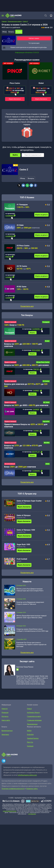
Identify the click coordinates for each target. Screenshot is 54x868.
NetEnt (29, 732)
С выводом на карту (34, 718)
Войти (15, 155)
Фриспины (5, 736)
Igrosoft (19, 562)
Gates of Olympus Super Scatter (29, 502)
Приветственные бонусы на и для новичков (26, 426)
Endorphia (30, 736)
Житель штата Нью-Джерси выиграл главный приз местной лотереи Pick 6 (30, 591)
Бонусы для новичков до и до (26, 386)
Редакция (5, 714)
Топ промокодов (34, 43)
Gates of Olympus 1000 (26, 531)
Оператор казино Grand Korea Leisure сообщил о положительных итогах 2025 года (32, 631)
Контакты (5, 718)
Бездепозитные (7, 732)
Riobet (41, 83)
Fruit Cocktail (22, 560)
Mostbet (47, 444)
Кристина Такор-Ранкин (25, 668)
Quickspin (30, 747)
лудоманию (32, 815)
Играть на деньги (41, 215)
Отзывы (19, 32)
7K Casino (46, 382)
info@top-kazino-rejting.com (27, 776)
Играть (32, 333)
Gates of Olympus (24, 517)
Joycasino (46, 422)
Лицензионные (32, 725)
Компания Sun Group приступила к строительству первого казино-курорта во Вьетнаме (31, 646)
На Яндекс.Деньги (33, 714)
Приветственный (10, 322)
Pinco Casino (15, 83)
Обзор (4, 32)
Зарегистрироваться (33, 155)
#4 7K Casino (22, 266)
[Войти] (50, 16)
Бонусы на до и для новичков (23, 448)
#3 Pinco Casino (23, 246)
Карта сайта (6, 721)
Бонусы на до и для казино (27, 365)
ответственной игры (10, 812)
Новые (29, 710)
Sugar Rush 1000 (23, 546)
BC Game (46, 403)
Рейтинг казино (34, 38)
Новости (4, 710)
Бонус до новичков (20, 468)
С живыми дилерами (34, 721)
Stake (47, 465)
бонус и (14, 325)
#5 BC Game (22, 287)
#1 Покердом (22, 205)
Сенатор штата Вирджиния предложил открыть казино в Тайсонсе (30, 604)
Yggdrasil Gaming (33, 740)
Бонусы (11, 32)
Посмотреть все (27, 306)
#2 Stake (20, 225)
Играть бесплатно (15, 99)
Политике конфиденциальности (13, 790)
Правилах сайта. (32, 790)
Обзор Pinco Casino (43, 363)
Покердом (46, 322)
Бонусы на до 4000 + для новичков (26, 406)
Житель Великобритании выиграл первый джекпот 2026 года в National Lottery (31, 618)
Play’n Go (30, 743)
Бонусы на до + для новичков (23, 345)
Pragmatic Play (21, 504)
